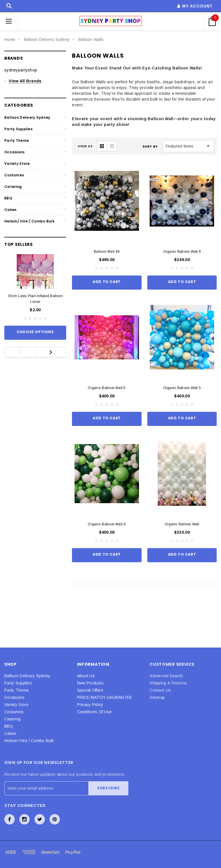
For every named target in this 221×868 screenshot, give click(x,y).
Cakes (10, 210)
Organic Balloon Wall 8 (182, 252)
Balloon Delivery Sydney (47, 39)
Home (10, 39)
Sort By (150, 146)
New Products (90, 683)
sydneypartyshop (21, 70)
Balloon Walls (91, 39)
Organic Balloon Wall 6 (107, 388)
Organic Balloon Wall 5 (182, 388)
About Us (86, 676)
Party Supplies (18, 129)
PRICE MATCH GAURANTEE (105, 697)
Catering (13, 187)
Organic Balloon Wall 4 (107, 524)
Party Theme (17, 140)
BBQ (8, 198)
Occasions (15, 152)
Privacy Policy (90, 705)
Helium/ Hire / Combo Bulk (29, 221)
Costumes (14, 175)
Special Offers (90, 690)
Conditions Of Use (95, 712)
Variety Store (17, 164)
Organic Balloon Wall (182, 524)
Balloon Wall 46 (107, 252)
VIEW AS (85, 146)
